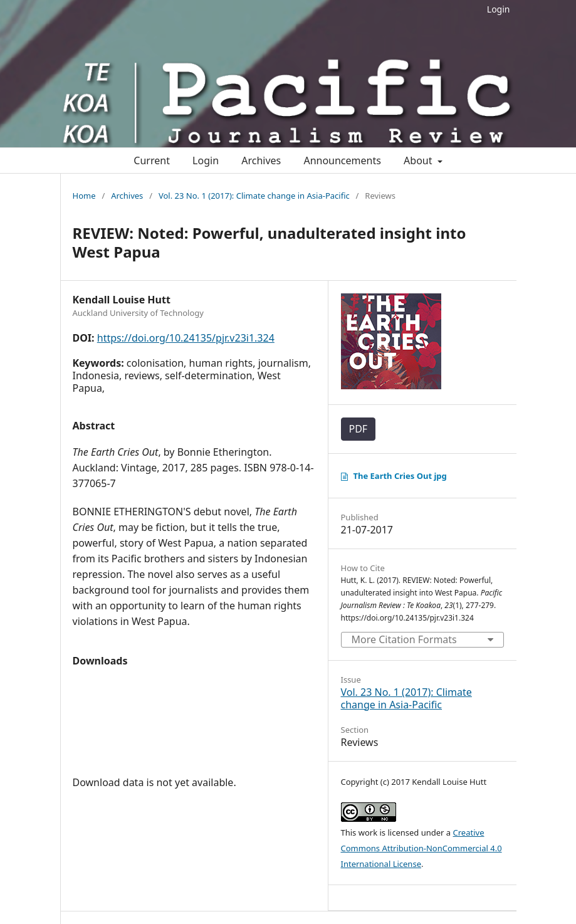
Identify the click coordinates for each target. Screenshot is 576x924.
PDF (359, 429)
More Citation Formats (404, 639)
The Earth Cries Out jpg (400, 476)
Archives (261, 160)
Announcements (342, 160)
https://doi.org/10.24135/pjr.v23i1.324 (186, 338)
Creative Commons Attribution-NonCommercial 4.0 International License (422, 848)
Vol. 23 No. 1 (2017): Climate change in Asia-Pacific (254, 196)
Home (84, 196)
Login (499, 9)
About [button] (419, 160)
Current (152, 160)
